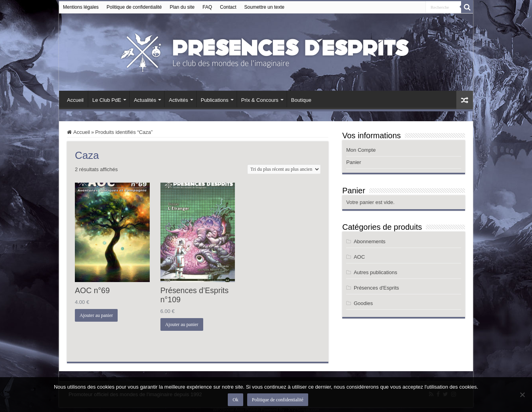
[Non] (522, 395)
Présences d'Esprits (376, 288)
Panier (354, 162)
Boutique (301, 100)
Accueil (75, 100)
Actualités (145, 100)
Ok (235, 400)
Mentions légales (81, 7)
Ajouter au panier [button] (96, 315)
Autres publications (376, 272)
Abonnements (370, 241)
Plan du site (182, 7)
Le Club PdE (107, 100)
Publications (215, 100)
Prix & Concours (260, 100)
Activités (178, 100)
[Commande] (284, 169)
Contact (228, 7)
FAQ (207, 7)
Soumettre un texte (264, 7)
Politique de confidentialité (134, 7)
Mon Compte (361, 150)
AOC (359, 257)
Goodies (363, 303)
